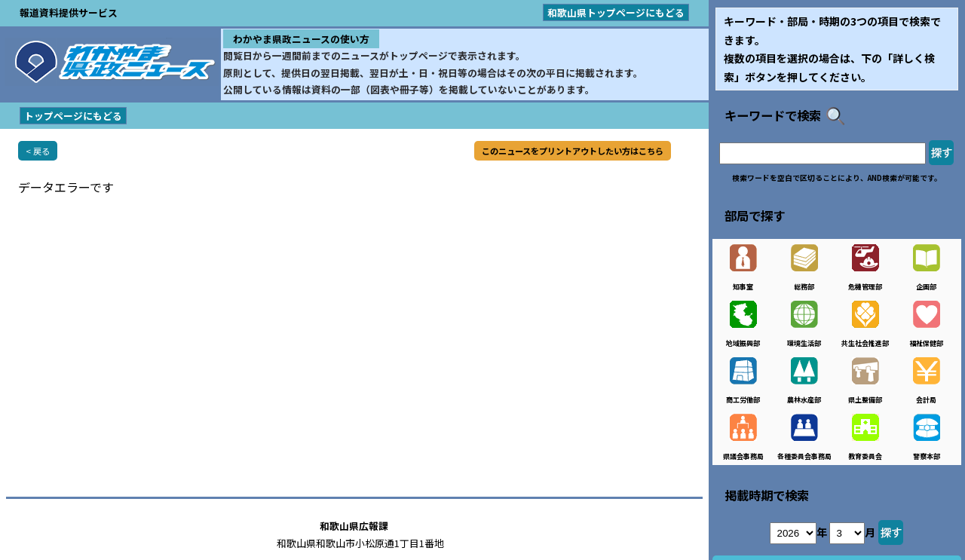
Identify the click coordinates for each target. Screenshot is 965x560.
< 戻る (38, 151)
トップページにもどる (73, 116)
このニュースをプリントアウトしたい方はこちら (573, 151)
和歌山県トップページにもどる (616, 12)
